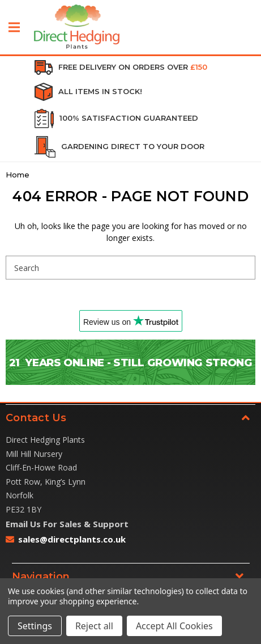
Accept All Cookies (174, 626)
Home (18, 175)
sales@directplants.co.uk (72, 539)
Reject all (94, 626)
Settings (35, 626)
